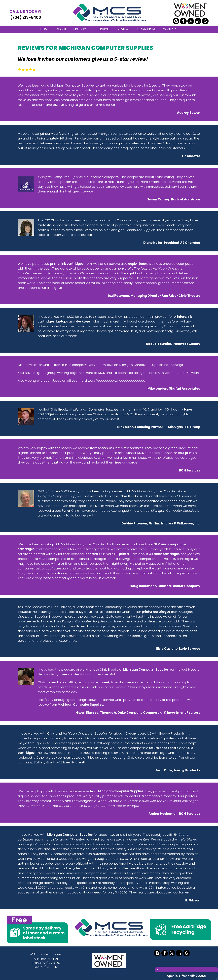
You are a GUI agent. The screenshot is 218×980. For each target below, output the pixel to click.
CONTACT (170, 29)
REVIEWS (124, 29)
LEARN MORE (147, 29)
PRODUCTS (81, 29)
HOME (45, 29)
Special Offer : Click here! (186, 976)
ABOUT (61, 29)
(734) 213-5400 (26, 14)
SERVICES (104, 29)
